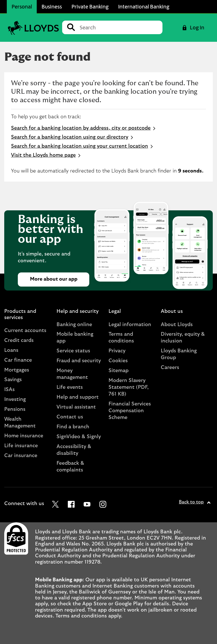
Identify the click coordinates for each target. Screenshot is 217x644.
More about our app (54, 279)
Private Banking (90, 6)
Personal (22, 6)
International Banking (144, 6)
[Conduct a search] (119, 27)
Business (52, 6)
